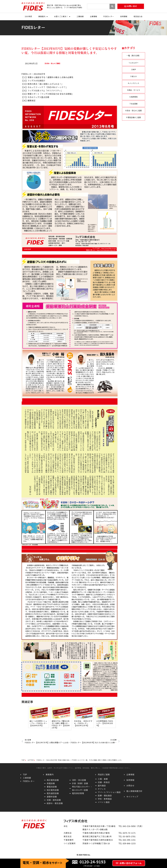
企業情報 (93, 17)
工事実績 (80, 17)
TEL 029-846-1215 (127, 844)
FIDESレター (109, 17)
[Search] (112, 6)
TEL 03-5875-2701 (127, 837)
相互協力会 (138, 17)
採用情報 (124, 17)
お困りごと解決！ (62, 17)
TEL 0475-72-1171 (127, 833)
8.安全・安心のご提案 (52, 64)
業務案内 (43, 17)
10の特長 (28, 17)
